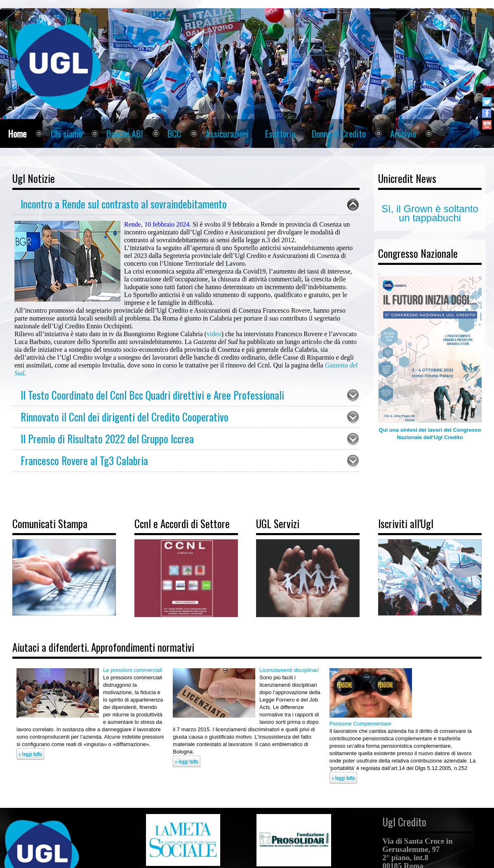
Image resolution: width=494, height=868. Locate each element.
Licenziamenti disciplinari (289, 670)
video (214, 334)
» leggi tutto (30, 754)
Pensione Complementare (360, 724)
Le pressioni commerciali (133, 670)
